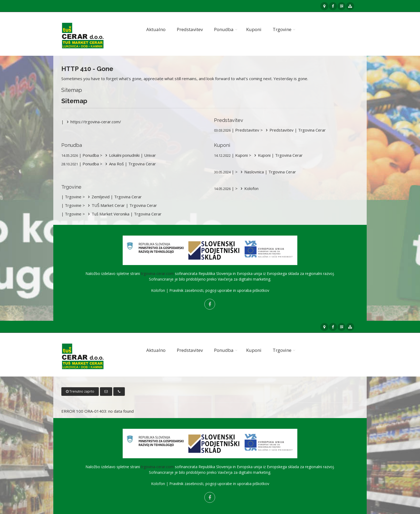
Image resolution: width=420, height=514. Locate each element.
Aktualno (156, 29)
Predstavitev (190, 29)
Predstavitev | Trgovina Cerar (295, 130)
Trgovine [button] (282, 29)
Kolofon (249, 188)
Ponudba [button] (224, 29)
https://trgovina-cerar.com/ (93, 122)
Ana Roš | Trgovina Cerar (130, 164)
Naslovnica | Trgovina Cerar (267, 172)
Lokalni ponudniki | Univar (130, 155)
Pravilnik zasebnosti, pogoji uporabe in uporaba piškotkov (219, 290)
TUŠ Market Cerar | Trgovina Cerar (121, 205)
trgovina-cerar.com (157, 273)
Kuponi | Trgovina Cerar (277, 155)
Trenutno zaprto (80, 391)
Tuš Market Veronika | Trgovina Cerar (124, 214)
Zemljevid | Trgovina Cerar (114, 197)
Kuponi (254, 29)
